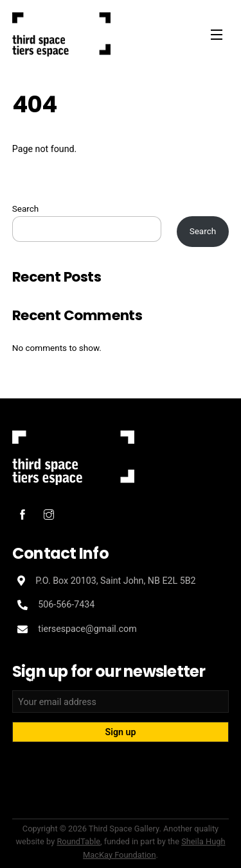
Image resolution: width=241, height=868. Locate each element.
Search (26, 208)
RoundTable (78, 841)
